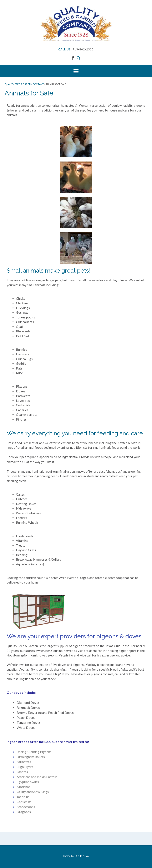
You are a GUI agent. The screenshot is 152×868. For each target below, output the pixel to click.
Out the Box (82, 856)
